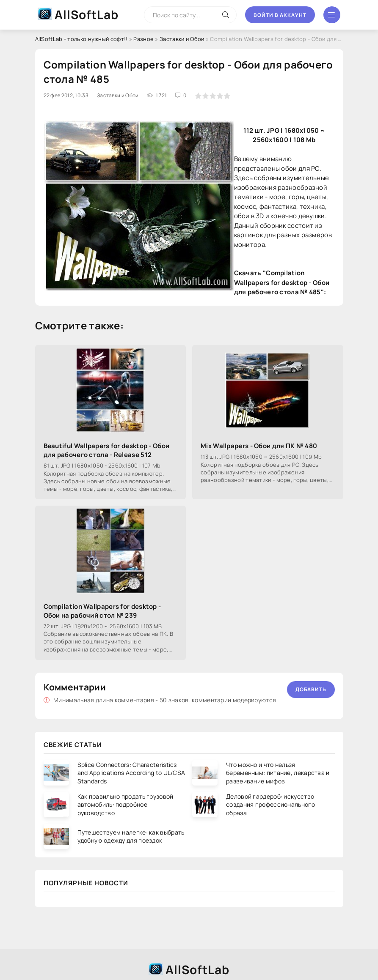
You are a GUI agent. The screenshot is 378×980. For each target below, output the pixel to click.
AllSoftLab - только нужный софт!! (81, 39)
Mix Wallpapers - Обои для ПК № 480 (259, 446)
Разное (143, 39)
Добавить (311, 689)
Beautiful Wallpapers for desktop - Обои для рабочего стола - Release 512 (107, 450)
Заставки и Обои (182, 39)
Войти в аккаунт (280, 15)
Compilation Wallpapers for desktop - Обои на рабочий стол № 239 (102, 611)
